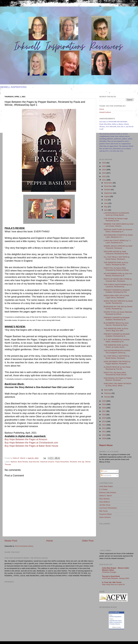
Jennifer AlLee (105, 505)
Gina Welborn (105, 502)
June (106, 203)
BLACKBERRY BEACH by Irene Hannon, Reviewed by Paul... (116, 324)
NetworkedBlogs (114, 612)
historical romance (47, 462)
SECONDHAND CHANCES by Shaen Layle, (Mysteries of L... (118, 236)
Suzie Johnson (105, 517)
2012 (104, 428)
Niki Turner (103, 511)
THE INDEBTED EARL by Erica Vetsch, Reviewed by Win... (116, 264)
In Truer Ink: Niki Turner (112, 582)
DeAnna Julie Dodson (108, 493)
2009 (104, 438)
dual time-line (34, 462)
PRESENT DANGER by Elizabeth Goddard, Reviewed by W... (117, 319)
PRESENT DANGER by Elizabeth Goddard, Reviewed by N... (117, 335)
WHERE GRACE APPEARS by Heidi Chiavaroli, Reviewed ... (118, 247)
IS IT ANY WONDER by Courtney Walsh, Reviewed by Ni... (117, 341)
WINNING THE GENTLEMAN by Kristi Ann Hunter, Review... (119, 225)
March (107, 390)
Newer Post (11, 541)
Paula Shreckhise (62, 462)
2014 (104, 421)
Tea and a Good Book (111, 576)
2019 (104, 404)
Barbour (14, 462)
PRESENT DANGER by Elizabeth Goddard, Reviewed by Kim (117, 291)
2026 (104, 163)
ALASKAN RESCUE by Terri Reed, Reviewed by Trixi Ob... (117, 368)
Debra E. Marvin (106, 496)
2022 (104, 176)
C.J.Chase (103, 489)
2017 (104, 411)
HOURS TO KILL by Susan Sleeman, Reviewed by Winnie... (118, 313)
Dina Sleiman (104, 499)
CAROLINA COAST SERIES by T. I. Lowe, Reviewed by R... (118, 242)
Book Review (23, 462)
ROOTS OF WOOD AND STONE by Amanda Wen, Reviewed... (118, 280)
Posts (104, 471)
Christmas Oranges (109, 572)
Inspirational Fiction (115, 621)
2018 (104, 408)
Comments (106, 475)
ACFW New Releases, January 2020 (115, 578)
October (107, 190)
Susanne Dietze (105, 514)
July (106, 200)
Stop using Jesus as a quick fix (113, 584)
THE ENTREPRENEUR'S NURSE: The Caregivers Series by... (117, 352)
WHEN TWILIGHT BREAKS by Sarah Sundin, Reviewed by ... (118, 302)
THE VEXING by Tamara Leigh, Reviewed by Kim (116, 220)
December (108, 183)
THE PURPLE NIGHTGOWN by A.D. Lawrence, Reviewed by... (118, 286)
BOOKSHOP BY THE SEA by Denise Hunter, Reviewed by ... (118, 308)
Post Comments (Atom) (24, 546)
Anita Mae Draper (106, 486)
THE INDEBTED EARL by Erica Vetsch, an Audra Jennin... (116, 346)
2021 (104, 180)
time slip (81, 462)
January (107, 397)
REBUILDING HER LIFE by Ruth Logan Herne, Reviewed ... (116, 297)
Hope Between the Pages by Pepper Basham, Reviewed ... (118, 379)
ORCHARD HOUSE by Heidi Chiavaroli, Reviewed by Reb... (117, 253)
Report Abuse (106, 445)
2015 (104, 418)
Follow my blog (116, 627)
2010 (104, 435)
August (107, 196)
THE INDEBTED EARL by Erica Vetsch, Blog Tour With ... (116, 330)
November (108, 186)
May (106, 207)
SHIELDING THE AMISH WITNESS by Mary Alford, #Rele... (117, 385)
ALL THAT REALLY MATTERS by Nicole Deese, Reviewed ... (117, 258)
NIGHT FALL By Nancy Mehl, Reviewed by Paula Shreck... (116, 374)
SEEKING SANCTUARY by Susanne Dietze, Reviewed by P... (118, 231)
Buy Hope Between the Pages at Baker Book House (31, 446)
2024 (104, 170)
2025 (104, 166)
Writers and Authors (116, 622)
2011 (104, 432)
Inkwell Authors (105, 112)
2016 (104, 415)
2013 (104, 425)
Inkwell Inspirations (115, 617)
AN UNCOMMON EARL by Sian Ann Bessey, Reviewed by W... (118, 275)
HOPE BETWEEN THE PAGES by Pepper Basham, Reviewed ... (117, 363)
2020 (104, 401)
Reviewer (73, 462)
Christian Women (115, 624)
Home (50, 541)
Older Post (88, 541)
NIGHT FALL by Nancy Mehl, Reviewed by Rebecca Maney (116, 269)
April (106, 210)
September (109, 193)
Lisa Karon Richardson (108, 508)
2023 (104, 173)
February (108, 393)
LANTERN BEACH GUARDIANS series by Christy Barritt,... (116, 214)
